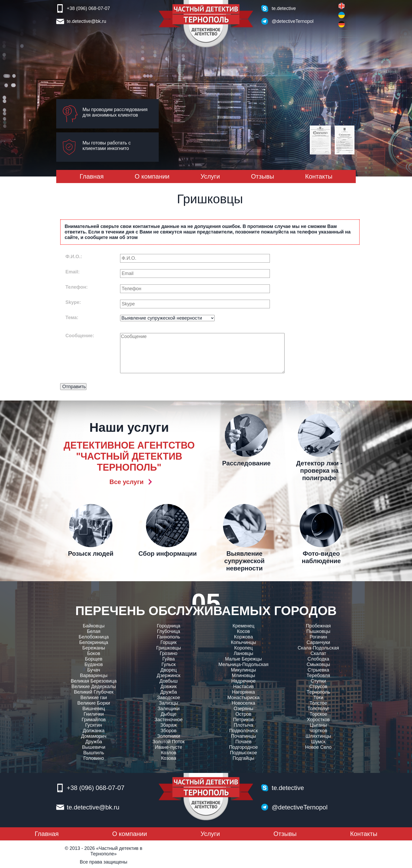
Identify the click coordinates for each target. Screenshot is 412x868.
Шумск (318, 742)
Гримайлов (94, 720)
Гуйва (169, 659)
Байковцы (94, 626)
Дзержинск (169, 675)
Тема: (72, 318)
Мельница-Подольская (243, 664)
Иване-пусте (169, 747)
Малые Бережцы (243, 659)
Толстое (318, 703)
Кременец (243, 626)
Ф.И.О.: (74, 257)
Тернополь (318, 692)
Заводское (169, 698)
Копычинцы (244, 642)
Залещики (168, 709)
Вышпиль (94, 753)
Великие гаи (94, 698)
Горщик (169, 642)
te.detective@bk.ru (86, 21)
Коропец (243, 648)
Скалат (318, 653)
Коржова (244, 637)
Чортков (318, 731)
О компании (152, 176)
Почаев (244, 742)
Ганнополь (169, 637)
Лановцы (243, 653)
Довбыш (169, 681)
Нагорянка (243, 692)
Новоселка (244, 703)
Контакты (319, 176)
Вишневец (94, 709)
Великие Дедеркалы (94, 687)
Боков (94, 653)
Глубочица (168, 631)
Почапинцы (243, 736)
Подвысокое (243, 753)
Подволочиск (243, 731)
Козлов (169, 753)
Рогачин (318, 637)
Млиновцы (243, 675)
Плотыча (244, 725)
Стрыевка (318, 670)
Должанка (94, 731)
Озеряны (243, 709)
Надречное (243, 681)
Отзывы (262, 176)
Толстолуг (318, 709)
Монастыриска (243, 698)
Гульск (169, 664)
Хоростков (318, 720)
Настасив (243, 687)
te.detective (284, 8)
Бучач (94, 670)
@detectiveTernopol (293, 21)
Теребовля (318, 675)
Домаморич (94, 736)
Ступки (318, 681)
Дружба (94, 742)
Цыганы (318, 725)
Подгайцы (243, 758)
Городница (169, 626)
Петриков (243, 720)
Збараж (169, 725)
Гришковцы (168, 648)
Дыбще (168, 714)
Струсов (318, 687)
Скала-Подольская (318, 648)
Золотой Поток (168, 742)
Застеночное (169, 720)
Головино (94, 758)
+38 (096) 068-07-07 (88, 8)
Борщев (94, 659)
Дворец (169, 670)
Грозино (169, 653)
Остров (243, 714)
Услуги (210, 176)
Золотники (169, 736)
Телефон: (77, 287)
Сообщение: (80, 336)
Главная (92, 176)
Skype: (73, 302)
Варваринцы (94, 675)
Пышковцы (318, 631)
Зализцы (169, 703)
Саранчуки (318, 642)
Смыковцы (318, 664)
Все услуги (127, 482)
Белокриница (94, 642)
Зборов (169, 731)
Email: (73, 272)
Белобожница (94, 637)
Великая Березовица (94, 681)
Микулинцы (243, 670)
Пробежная (318, 626)
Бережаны (94, 648)
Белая (94, 631)
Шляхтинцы (318, 736)
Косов (243, 631)
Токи (318, 698)
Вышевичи (94, 747)
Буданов (94, 664)
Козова (169, 758)
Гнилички (94, 714)
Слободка (318, 659)
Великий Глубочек (94, 692)
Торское (318, 714)
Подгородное (243, 747)
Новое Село (318, 747)
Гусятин (94, 725)
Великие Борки (94, 703)
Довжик (169, 687)
